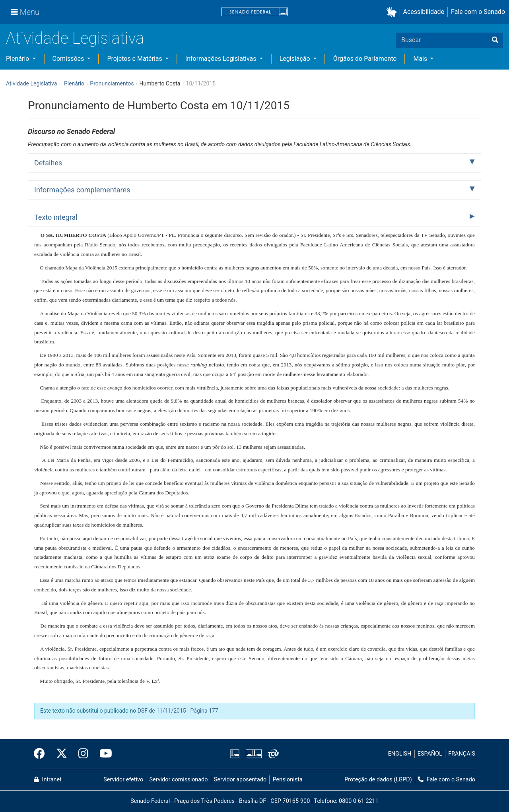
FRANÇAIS (462, 754)
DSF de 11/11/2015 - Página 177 (178, 711)
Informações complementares (82, 190)
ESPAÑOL (430, 754)
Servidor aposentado (240, 780)
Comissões (69, 59)
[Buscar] (495, 40)
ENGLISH (400, 754)
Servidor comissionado (179, 780)
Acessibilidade (424, 12)
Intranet (48, 780)
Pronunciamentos (112, 83)
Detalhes (48, 163)
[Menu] (25, 12)
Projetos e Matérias (135, 59)
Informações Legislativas (222, 59)
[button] (393, 12)
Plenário (18, 59)
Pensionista (288, 780)
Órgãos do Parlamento (365, 59)
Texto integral (56, 217)
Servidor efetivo (123, 780)
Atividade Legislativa (75, 38)
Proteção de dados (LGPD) (378, 780)
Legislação (296, 59)
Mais (421, 59)
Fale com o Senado (478, 12)
